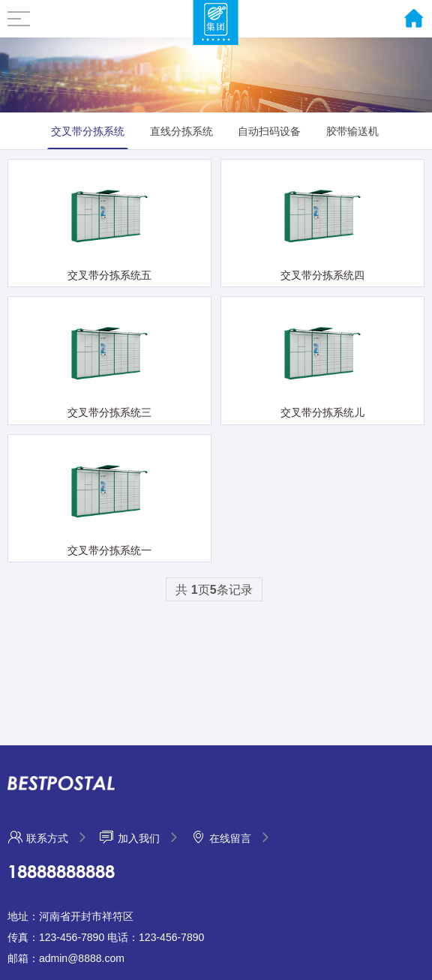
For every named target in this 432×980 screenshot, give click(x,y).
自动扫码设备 (269, 131)
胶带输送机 (352, 131)
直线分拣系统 (181, 131)
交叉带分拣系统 (88, 131)
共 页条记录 (214, 590)
